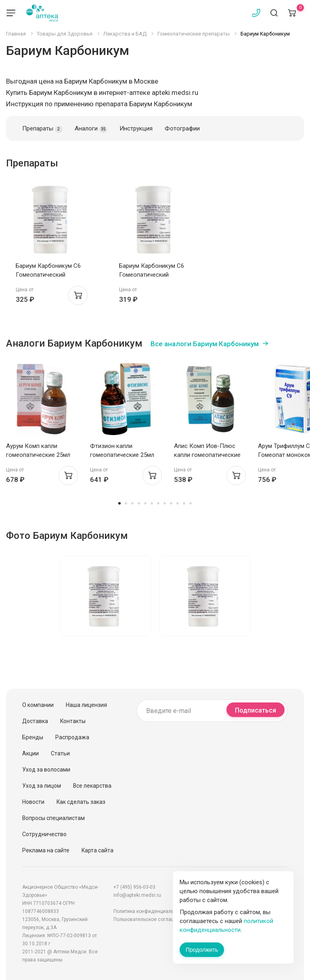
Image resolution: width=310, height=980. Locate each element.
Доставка (35, 721)
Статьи (60, 753)
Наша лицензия (86, 705)
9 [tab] (171, 503)
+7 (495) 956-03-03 (134, 887)
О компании (38, 705)
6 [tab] (152, 503)
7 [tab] (158, 503)
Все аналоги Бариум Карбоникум (205, 344)
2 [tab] (126, 503)
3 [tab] (132, 503)
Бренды (33, 737)
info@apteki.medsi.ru (137, 895)
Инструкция (136, 128)
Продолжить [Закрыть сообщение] (202, 950)
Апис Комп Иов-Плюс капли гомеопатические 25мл (207, 455)
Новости (33, 802)
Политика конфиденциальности (150, 911)
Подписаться (256, 710)
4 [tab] (139, 503)
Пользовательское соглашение (150, 919)
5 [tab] (145, 503)
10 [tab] (178, 503)
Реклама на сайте (46, 850)
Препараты (42, 129)
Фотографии (182, 128)
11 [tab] (184, 503)
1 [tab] (119, 503)
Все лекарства (92, 786)
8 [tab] (165, 503)
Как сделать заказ (81, 802)
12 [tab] (191, 503)
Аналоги (91, 129)
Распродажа (72, 737)
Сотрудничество (44, 834)
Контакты (73, 721)
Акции (30, 753)
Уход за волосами (46, 770)
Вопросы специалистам (53, 818)
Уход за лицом (42, 786)
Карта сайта (97, 850)
